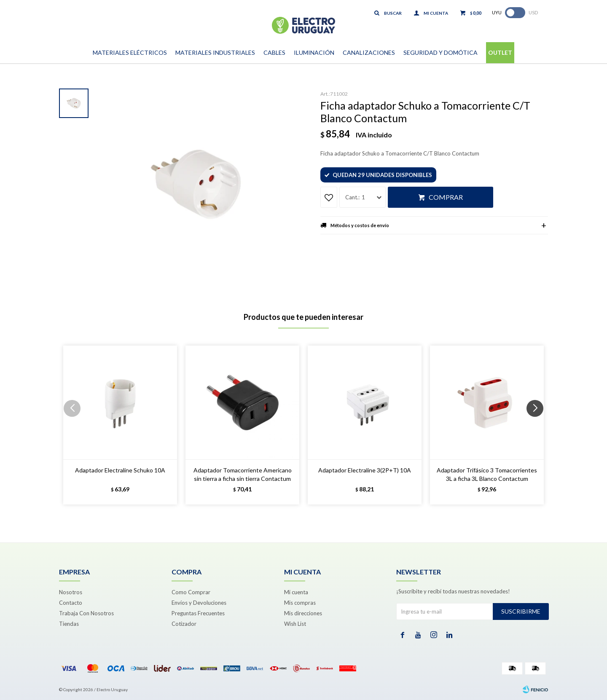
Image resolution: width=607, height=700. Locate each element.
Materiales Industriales (215, 52)
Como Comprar (191, 592)
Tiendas (69, 624)
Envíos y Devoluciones (199, 603)
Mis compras (300, 603)
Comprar (446, 197)
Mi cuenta (296, 592)
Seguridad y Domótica (440, 52)
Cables (274, 52)
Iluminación (314, 52)
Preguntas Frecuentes (198, 613)
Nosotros (71, 592)
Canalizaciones (369, 52)
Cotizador (184, 624)
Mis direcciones (303, 613)
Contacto (71, 603)
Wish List (295, 624)
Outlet (500, 52)
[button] (538, 425)
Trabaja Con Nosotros (86, 613)
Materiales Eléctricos (130, 52)
